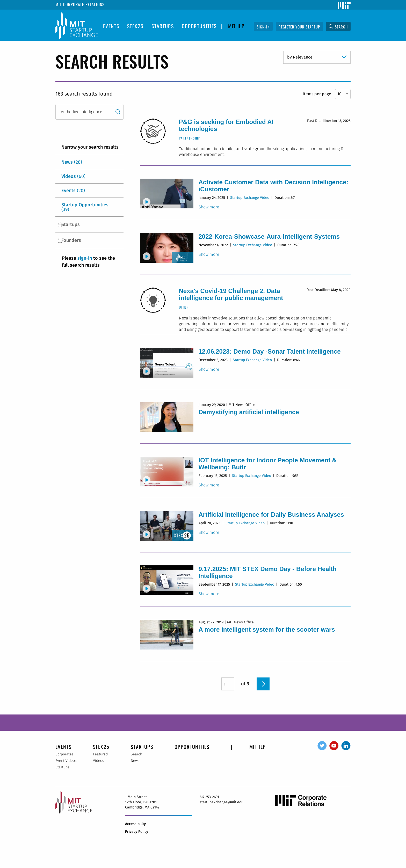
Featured (100, 754)
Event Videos (66, 761)
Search (341, 27)
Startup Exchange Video (250, 198)
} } (317, 57)
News (72, 162)
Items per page (317, 94)
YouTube (334, 746)
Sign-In (263, 27)
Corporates (64, 754)
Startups (163, 27)
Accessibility (135, 824)
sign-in (85, 258)
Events (111, 27)
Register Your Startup (299, 27)
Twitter (322, 746)
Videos (73, 176)
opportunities (199, 27)
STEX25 (135, 27)
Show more (209, 207)
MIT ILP (236, 27)
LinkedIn (346, 746)
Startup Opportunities (85, 207)
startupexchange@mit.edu (222, 802)
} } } (343, 94)
